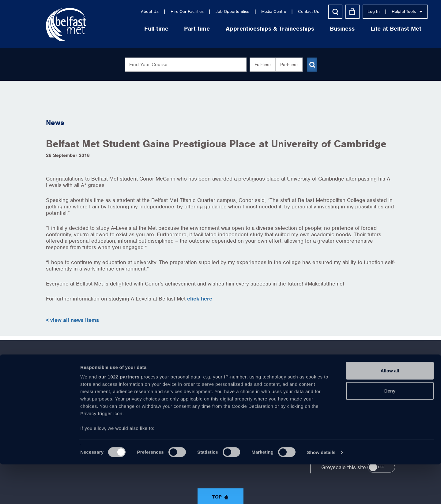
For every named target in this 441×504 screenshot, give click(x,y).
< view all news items (72, 320)
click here (200, 299)
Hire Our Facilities (155, 11)
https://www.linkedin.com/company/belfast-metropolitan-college (246, 386)
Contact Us (276, 11)
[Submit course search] (312, 65)
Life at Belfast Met (364, 29)
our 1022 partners (119, 417)
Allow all (390, 411)
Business (310, 29)
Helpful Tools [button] (375, 11)
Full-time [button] (260, 65)
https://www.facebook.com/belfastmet (170, 386)
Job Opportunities (200, 11)
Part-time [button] (286, 65)
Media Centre (241, 11)
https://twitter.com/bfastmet (195, 386)
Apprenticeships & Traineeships (237, 29)
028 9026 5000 (378, 389)
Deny (390, 430)
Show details (321, 492)
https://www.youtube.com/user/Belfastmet (221, 386)
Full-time (124, 29)
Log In (341, 11)
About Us (117, 11)
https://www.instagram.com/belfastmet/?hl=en (271, 386)
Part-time (165, 29)
